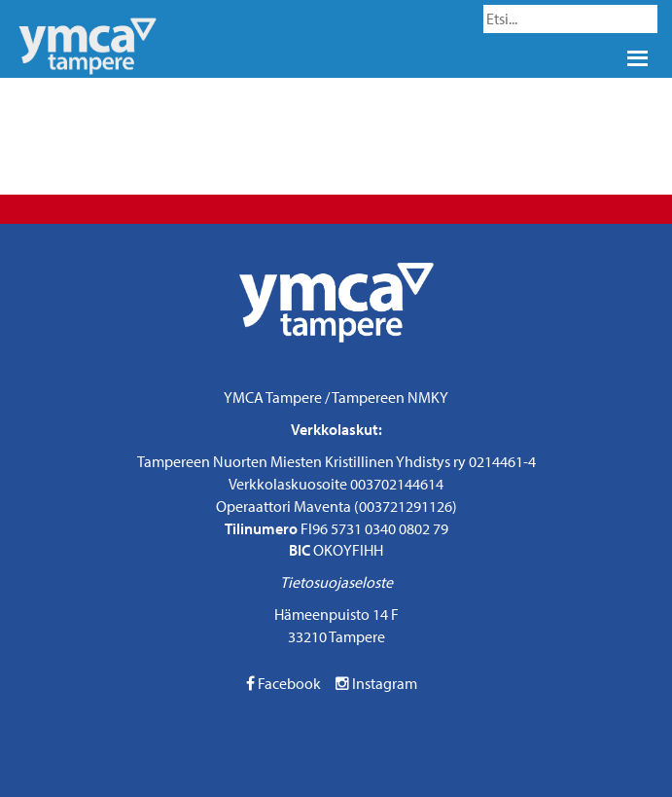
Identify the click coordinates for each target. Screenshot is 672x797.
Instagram (376, 683)
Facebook (283, 683)
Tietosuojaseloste (336, 582)
